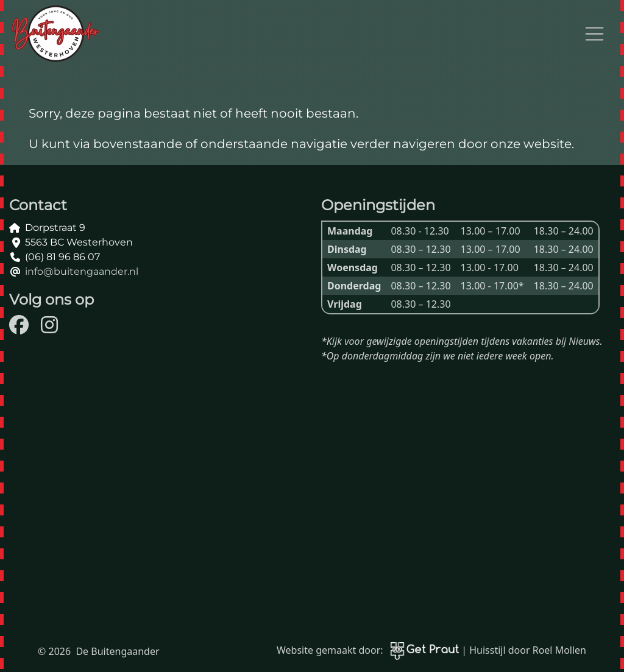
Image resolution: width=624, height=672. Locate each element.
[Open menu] (595, 34)
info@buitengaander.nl (82, 271)
